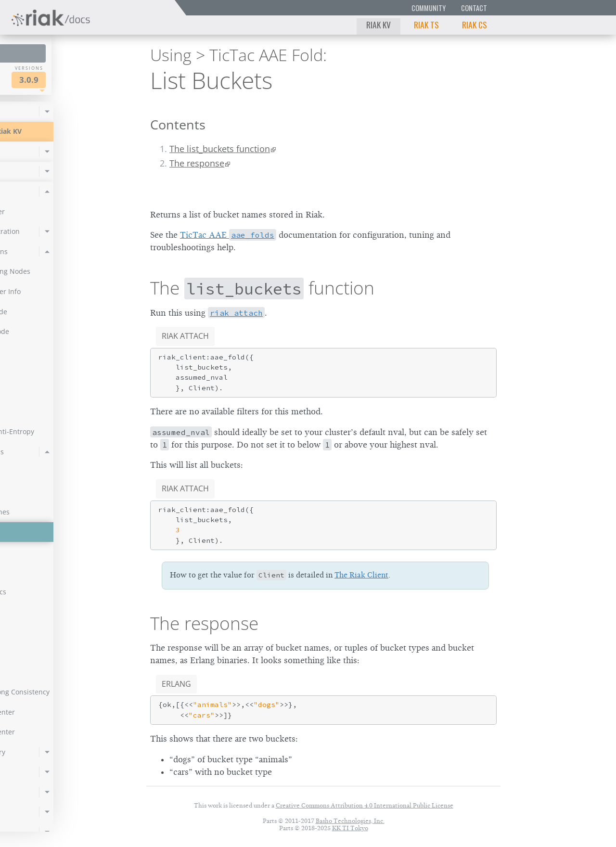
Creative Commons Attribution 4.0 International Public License (365, 805)
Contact (474, 8)
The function (262, 288)
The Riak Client (361, 575)
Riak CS (475, 25)
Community (429, 8)
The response (197, 163)
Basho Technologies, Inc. (350, 821)
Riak (41, 79)
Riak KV (379, 25)
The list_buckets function (220, 149)
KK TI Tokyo (350, 828)
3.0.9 (98, 80)
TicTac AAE (228, 235)
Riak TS (426, 25)
